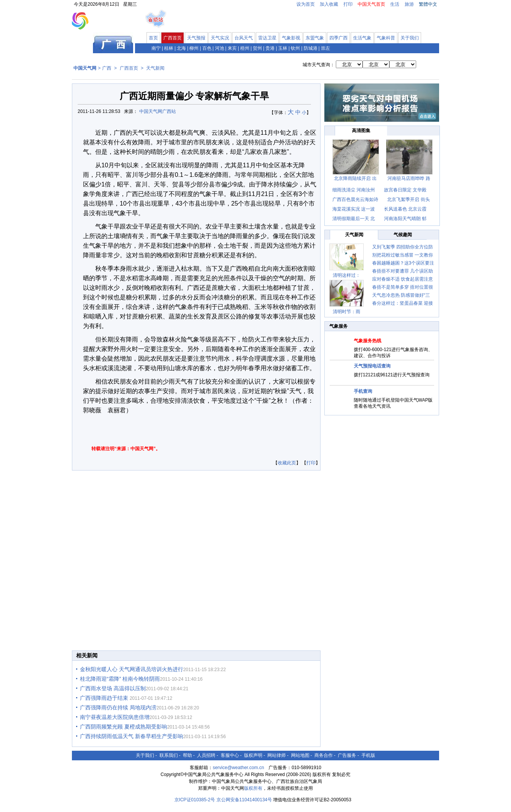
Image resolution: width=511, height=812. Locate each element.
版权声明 (253, 755)
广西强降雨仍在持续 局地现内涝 (118, 707)
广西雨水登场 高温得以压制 (113, 688)
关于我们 (410, 38)
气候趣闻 (403, 235)
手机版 (368, 755)
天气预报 (196, 38)
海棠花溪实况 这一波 (354, 209)
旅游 (409, 4)
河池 (220, 48)
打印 (348, 4)
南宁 (156, 48)
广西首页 (173, 38)
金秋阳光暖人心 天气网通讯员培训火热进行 (132, 669)
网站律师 (277, 755)
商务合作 (324, 755)
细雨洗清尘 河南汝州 (354, 190)
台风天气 (244, 38)
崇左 (325, 48)
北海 (181, 48)
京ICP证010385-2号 (195, 800)
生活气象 (362, 38)
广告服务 (347, 755)
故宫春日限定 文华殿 (405, 190)
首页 (153, 38)
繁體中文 (428, 4)
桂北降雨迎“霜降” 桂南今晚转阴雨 (120, 679)
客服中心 (230, 755)
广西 (107, 68)
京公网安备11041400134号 (244, 800)
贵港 (270, 48)
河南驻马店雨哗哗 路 (409, 178)
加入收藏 (329, 4)
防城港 (311, 48)
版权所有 (253, 788)
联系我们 (169, 755)
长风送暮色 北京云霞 (405, 209)
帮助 (187, 755)
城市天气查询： (319, 65)
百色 (207, 48)
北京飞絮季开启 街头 (408, 199)
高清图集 (361, 131)
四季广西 (338, 38)
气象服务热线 (368, 341)
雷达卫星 (267, 38)
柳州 (194, 48)
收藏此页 (287, 463)
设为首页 (306, 4)
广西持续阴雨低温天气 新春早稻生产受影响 (132, 736)
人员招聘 (206, 755)
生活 (395, 4)
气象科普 (386, 38)
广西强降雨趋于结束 (105, 698)
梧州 (245, 48)
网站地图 (300, 755)
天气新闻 (155, 68)
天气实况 (220, 38)
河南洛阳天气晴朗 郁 (405, 219)
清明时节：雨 (347, 312)
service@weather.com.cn (238, 768)
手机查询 (363, 391)
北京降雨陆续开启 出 (355, 178)
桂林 (169, 48)
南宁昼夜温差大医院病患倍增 (115, 717)
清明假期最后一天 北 (354, 219)
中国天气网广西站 (158, 111)
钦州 (295, 48)
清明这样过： (347, 275)
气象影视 (291, 38)
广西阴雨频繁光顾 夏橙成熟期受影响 (124, 727)
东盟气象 (315, 38)
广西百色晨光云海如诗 (355, 199)
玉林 (283, 48)
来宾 (232, 48)
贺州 (257, 48)
